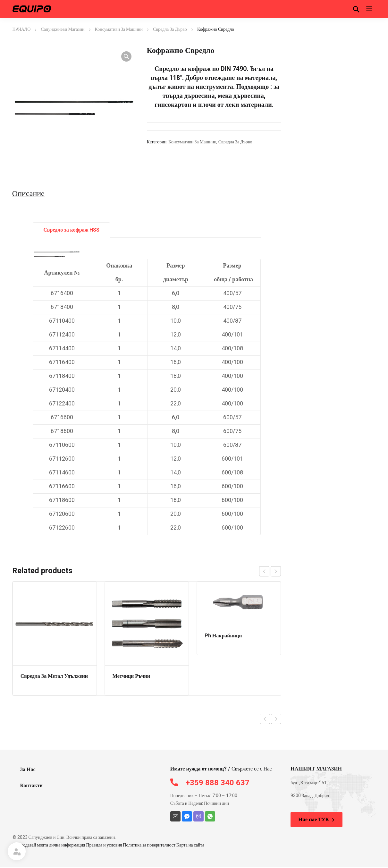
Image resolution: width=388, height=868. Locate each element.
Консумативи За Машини (119, 29)
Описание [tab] (28, 194)
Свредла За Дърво (170, 29)
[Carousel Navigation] (270, 571)
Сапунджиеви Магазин (63, 29)
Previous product (265, 719)
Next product (276, 719)
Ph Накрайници (223, 636)
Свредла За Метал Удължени (54, 676)
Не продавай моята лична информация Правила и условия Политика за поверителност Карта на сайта (109, 845)
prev (264, 571)
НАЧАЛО (22, 29)
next (276, 571)
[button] (126, 56)
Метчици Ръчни (131, 676)
